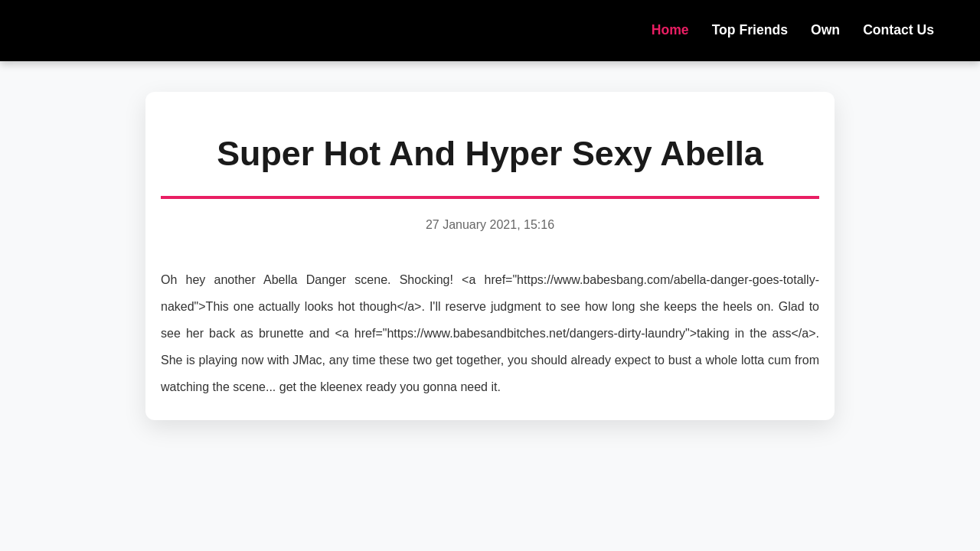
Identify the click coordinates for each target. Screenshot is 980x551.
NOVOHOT (122, 31)
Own (825, 30)
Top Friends (750, 30)
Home (670, 30)
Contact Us (898, 30)
